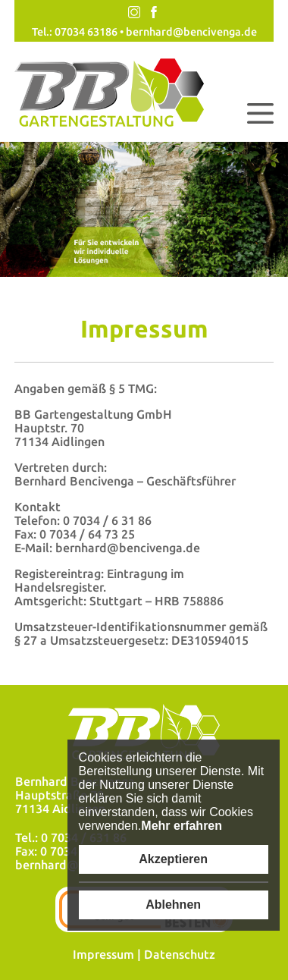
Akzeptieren (173, 859)
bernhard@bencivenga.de (191, 32)
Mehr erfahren (182, 826)
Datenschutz (180, 954)
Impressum (103, 954)
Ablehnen (173, 905)
